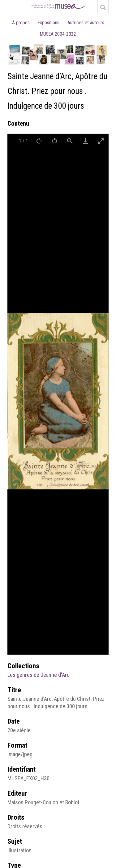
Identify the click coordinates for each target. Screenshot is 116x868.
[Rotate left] (54, 141)
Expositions (49, 23)
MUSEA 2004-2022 (58, 34)
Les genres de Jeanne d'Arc (39, 675)
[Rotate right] (39, 141)
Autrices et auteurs (86, 23)
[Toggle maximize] (101, 141)
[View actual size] (70, 141)
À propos (21, 23)
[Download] (85, 141)
